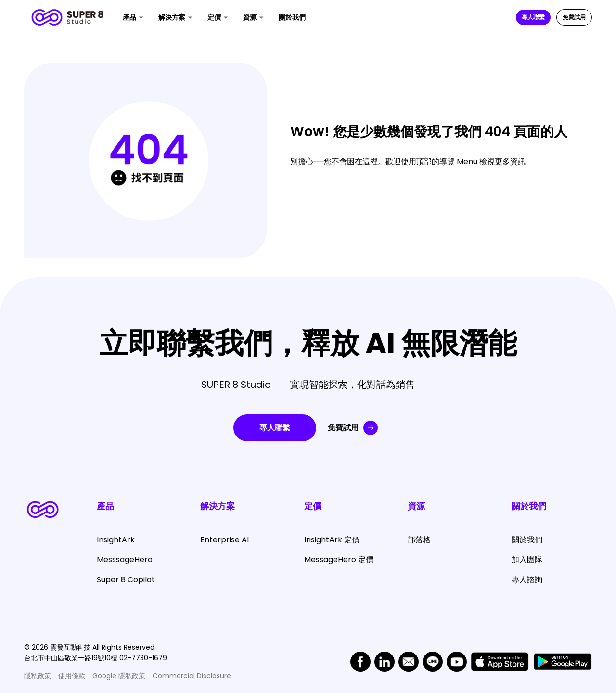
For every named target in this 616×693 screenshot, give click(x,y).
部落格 (419, 540)
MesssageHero (125, 559)
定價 (214, 17)
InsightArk (116, 540)
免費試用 (574, 17)
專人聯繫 (533, 17)
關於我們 (292, 17)
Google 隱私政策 (119, 676)
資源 (250, 17)
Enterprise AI (225, 540)
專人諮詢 (527, 580)
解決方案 (172, 17)
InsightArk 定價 (332, 540)
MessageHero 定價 (339, 559)
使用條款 (72, 676)
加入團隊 (527, 559)
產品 (129, 17)
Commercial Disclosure (192, 676)
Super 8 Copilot (126, 580)
